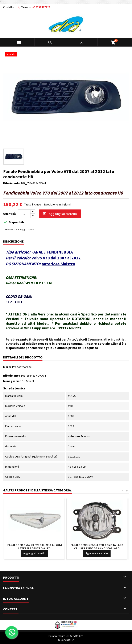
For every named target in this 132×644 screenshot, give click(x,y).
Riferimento (12, 183)
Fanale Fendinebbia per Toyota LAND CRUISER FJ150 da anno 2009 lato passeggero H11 (97, 548)
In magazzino (12, 381)
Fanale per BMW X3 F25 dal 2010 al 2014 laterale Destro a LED (34, 547)
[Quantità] (24, 214)
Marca (7, 367)
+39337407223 (41, 7)
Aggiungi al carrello (60, 214)
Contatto (8, 7)
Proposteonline (22, 367)
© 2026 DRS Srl (66, 640)
